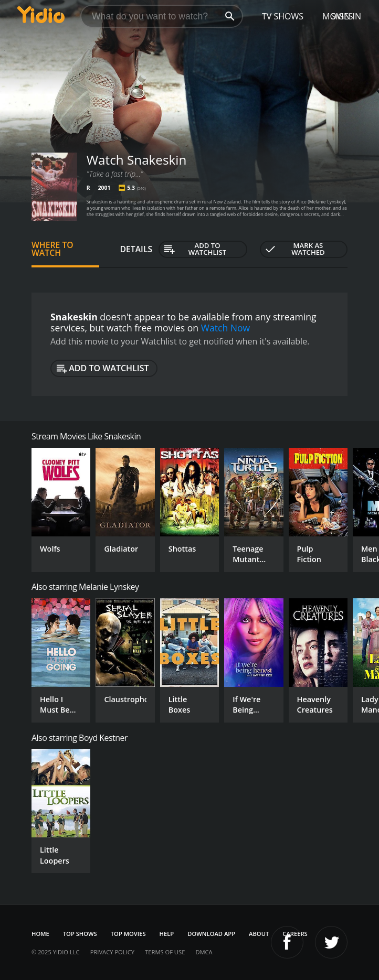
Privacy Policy (112, 952)
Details (136, 249)
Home (40, 934)
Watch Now (226, 328)
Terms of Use (165, 952)
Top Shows (80, 934)
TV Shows (283, 16)
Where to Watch (52, 249)
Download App (211, 934)
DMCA (204, 952)
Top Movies (128, 934)
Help (167, 934)
